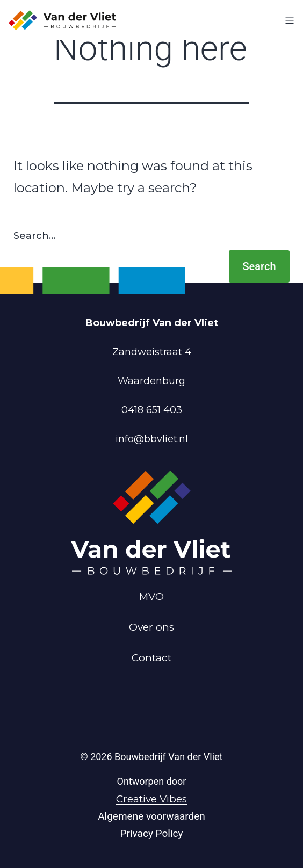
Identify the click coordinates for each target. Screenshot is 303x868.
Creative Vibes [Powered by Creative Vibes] (151, 799)
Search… (34, 236)
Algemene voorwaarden (151, 816)
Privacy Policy (152, 833)
